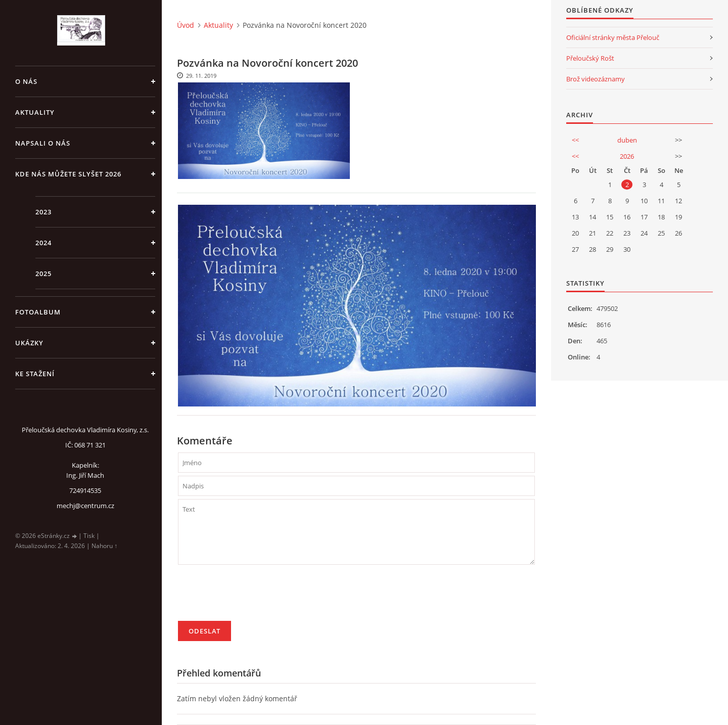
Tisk (89, 536)
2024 (43, 243)
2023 (43, 212)
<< (575, 140)
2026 (627, 156)
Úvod (186, 25)
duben (627, 140)
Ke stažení (35, 374)
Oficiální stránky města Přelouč (613, 37)
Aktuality (35, 112)
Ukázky (29, 343)
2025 (43, 274)
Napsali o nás (43, 143)
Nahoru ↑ (104, 546)
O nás (26, 81)
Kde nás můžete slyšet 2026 (68, 174)
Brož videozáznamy (596, 79)
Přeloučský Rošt (590, 58)
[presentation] (255, 597)
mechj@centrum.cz (85, 506)
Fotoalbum (38, 312)
